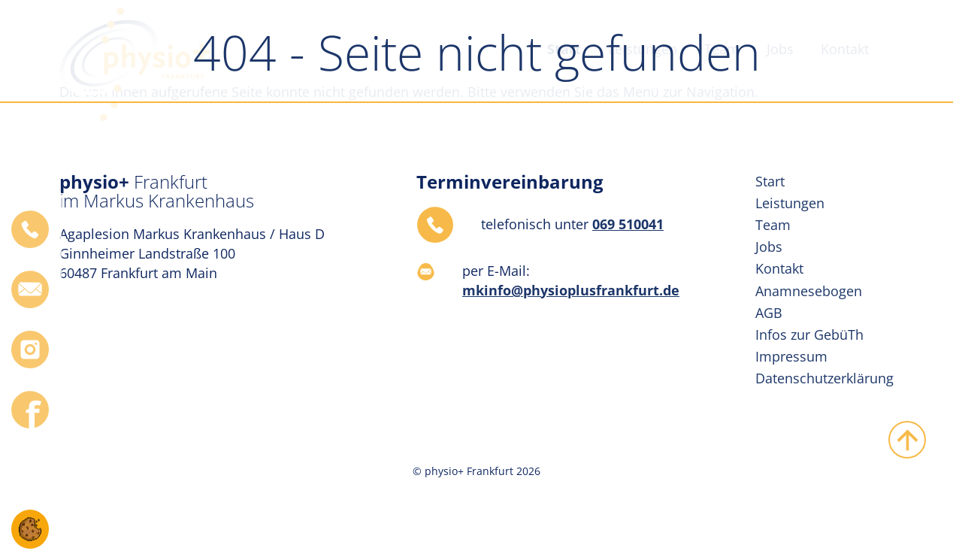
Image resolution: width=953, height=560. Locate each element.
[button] (30, 528)
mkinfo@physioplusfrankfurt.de (571, 290)
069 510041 (628, 224)
